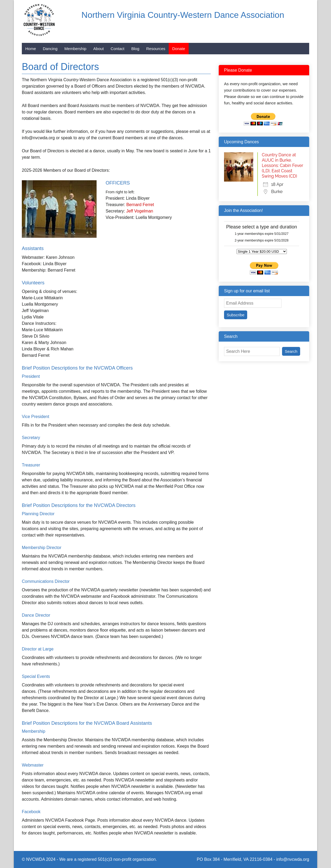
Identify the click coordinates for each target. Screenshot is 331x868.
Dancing (50, 49)
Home (31, 49)
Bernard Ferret (140, 205)
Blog (135, 49)
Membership (75, 49)
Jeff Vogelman (140, 211)
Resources (156, 49)
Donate (179, 49)
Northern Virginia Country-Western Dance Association (183, 15)
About (99, 49)
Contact (118, 49)
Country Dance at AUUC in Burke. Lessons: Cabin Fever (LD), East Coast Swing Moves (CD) (282, 165)
